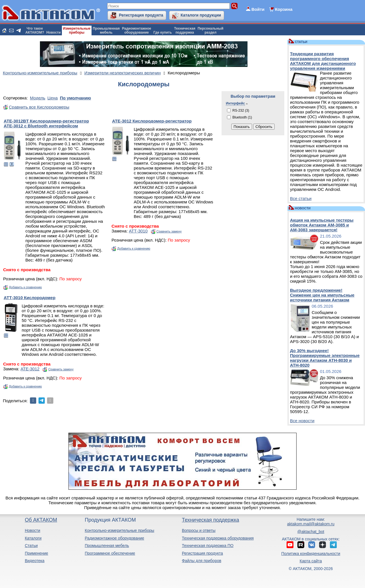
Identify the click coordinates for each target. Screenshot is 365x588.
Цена (52, 98)
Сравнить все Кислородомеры (39, 107)
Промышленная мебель (107, 546)
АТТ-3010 (138, 231)
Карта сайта (311, 561)
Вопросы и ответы (199, 530)
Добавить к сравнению (25, 287)
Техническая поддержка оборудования (218, 538)
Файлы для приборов (202, 561)
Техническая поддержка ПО (208, 546)
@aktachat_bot (311, 532)
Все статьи (301, 198)
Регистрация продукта (141, 15)
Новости (54, 32)
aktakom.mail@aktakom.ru (311, 524)
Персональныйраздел (210, 30)
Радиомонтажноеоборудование (137, 30)
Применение (36, 553)
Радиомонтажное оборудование (114, 538)
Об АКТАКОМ (41, 520)
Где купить (163, 32)
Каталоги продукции (201, 15)
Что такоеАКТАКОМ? (35, 30)
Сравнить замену (169, 231)
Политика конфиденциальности (311, 554)
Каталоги (33, 538)
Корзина (284, 9)
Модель (38, 98)
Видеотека (35, 561)
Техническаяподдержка (185, 30)
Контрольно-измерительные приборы (119, 530)
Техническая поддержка (211, 520)
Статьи (31, 546)
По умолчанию (75, 98)
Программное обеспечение (110, 553)
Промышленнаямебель (106, 30)
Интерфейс (235, 103)
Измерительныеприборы (77, 30)
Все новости (302, 421)
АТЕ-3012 (30, 369)
